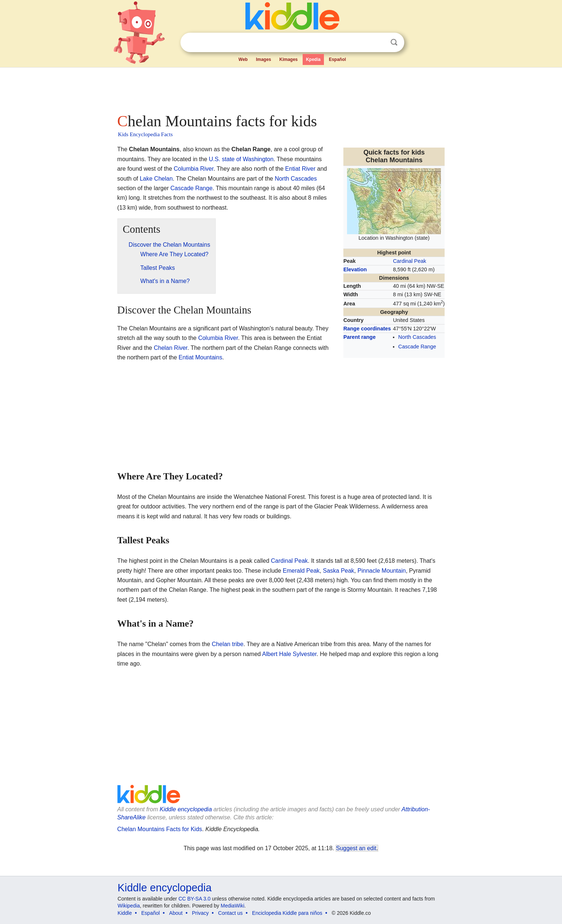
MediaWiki (233, 906)
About (176, 913)
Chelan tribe (227, 644)
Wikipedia (129, 906)
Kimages (288, 59)
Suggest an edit (356, 848)
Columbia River (193, 169)
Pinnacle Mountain (382, 571)
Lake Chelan (156, 179)
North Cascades (417, 337)
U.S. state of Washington (241, 159)
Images (264, 59)
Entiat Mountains (200, 357)
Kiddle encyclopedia (186, 809)
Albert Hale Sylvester (290, 654)
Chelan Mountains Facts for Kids (160, 829)
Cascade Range (417, 347)
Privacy (200, 913)
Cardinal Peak (409, 261)
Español (337, 59)
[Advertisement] (281, 88)
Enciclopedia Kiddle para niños (287, 913)
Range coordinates (367, 329)
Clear (379, 43)
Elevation (355, 269)
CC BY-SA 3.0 (194, 899)
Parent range (360, 337)
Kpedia (313, 59)
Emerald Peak (301, 571)
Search (394, 42)
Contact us (231, 913)
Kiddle (125, 913)
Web (243, 59)
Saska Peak (338, 571)
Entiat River (300, 169)
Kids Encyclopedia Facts (145, 134)
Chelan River (171, 348)
